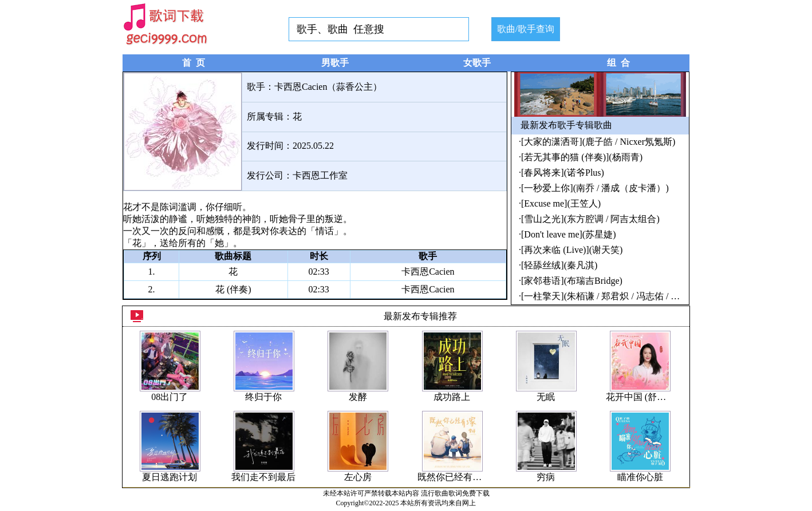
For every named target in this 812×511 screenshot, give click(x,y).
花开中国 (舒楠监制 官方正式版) (671, 397)
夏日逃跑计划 (170, 477)
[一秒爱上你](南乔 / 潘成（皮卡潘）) (595, 188)
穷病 (546, 477)
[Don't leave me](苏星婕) (569, 234)
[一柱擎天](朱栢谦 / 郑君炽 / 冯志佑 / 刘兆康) (611, 296)
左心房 (358, 477)
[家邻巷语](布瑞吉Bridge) (572, 281)
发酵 (358, 397)
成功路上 (452, 397)
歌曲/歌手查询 (526, 29)
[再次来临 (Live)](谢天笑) (572, 250)
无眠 (546, 397)
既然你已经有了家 (454, 477)
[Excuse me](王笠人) (561, 203)
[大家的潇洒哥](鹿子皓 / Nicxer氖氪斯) (598, 142)
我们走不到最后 (263, 477)
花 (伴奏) (233, 289)
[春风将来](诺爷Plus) (563, 173)
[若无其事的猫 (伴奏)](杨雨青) (582, 157)
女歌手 (477, 63)
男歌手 (335, 63)
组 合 (618, 63)
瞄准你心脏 (640, 477)
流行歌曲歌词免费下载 (455, 493)
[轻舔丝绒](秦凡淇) (559, 265)
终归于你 (263, 397)
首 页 (194, 63)
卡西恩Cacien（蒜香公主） (328, 87)
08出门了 (170, 397)
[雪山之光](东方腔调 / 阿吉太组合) (590, 219)
